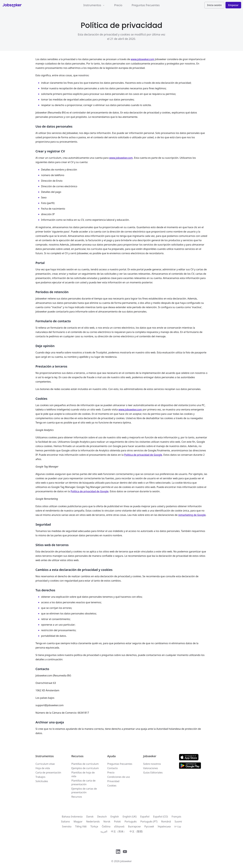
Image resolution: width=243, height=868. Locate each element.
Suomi (178, 821)
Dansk (90, 817)
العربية (104, 831)
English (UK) (130, 817)
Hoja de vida (43, 768)
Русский (149, 826)
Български (134, 826)
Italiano (65, 821)
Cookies (112, 786)
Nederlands (93, 821)
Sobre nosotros (152, 764)
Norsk (107, 821)
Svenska (67, 826)
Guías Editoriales (153, 773)
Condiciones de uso (119, 777)
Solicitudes (42, 781)
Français (176, 817)
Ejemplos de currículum (85, 768)
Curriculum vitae (45, 764)
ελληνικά (119, 826)
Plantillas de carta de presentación (84, 782)
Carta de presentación (48, 773)
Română (166, 821)
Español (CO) (160, 817)
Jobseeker (126, 861)
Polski (117, 821)
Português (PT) (149, 821)
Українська (164, 826)
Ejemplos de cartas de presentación (84, 790)
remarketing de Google (192, 515)
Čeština (106, 826)
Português (131, 821)
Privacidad (113, 781)
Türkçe (94, 826)
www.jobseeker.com (142, 59)
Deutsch (102, 817)
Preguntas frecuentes (146, 5)
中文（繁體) (136, 831)
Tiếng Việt (81, 826)
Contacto (113, 768)
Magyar (78, 821)
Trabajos (40, 777)
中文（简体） (118, 831)
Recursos (77, 797)
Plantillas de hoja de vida (83, 774)
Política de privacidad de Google (143, 455)
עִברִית (178, 826)
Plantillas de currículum (85, 764)
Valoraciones (151, 768)
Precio (118, 5)
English (115, 817)
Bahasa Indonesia (72, 817)
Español (145, 817)
